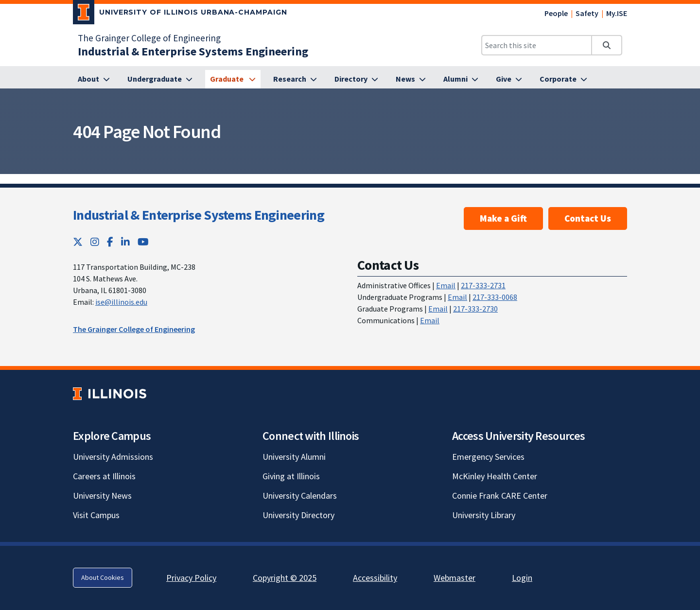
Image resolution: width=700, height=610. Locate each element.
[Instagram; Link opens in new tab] (95, 242)
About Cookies (103, 577)
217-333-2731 (483, 285)
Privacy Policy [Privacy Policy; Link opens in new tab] (191, 578)
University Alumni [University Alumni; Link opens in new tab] (294, 457)
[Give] (509, 79)
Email (446, 285)
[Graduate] (233, 79)
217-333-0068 (495, 297)
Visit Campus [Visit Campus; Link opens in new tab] (96, 515)
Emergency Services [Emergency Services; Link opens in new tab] (488, 457)
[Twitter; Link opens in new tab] (78, 242)
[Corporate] (563, 79)
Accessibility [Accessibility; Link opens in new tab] (375, 578)
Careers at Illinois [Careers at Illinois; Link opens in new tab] (104, 476)
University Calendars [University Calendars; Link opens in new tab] (300, 496)
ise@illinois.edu (121, 302)
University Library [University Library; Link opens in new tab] (484, 515)
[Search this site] (537, 45)
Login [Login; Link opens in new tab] (522, 578)
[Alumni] (461, 79)
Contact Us (588, 218)
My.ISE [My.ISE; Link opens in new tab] (617, 13)
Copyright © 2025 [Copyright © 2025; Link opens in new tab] (285, 578)
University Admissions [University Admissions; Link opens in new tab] (113, 457)
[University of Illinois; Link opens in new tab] (110, 393)
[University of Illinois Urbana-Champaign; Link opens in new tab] (180, 14)
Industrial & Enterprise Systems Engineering (199, 215)
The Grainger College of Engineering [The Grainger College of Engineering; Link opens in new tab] (149, 38)
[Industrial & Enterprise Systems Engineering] (193, 51)
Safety (587, 13)
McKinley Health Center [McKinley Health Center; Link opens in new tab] (495, 476)
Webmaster (455, 578)
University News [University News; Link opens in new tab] (102, 496)
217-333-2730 (475, 309)
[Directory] (356, 79)
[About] (94, 79)
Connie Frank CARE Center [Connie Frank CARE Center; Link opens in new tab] (500, 496)
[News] (411, 79)
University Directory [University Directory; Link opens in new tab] (298, 515)
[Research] (295, 79)
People (556, 13)
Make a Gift (503, 218)
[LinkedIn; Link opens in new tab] (125, 242)
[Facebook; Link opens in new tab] (110, 242)
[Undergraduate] (160, 79)
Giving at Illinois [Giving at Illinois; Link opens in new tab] (291, 476)
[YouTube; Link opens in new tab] (143, 242)
